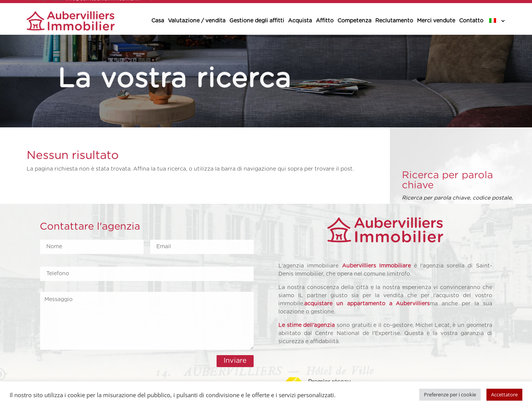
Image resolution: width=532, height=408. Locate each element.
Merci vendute (436, 21)
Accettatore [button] (504, 394)
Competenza (354, 21)
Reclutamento (394, 21)
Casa (158, 21)
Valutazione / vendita (197, 21)
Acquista (300, 21)
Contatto (471, 21)
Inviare (235, 361)
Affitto (325, 21)
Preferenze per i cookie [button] (450, 394)
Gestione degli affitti (257, 21)
